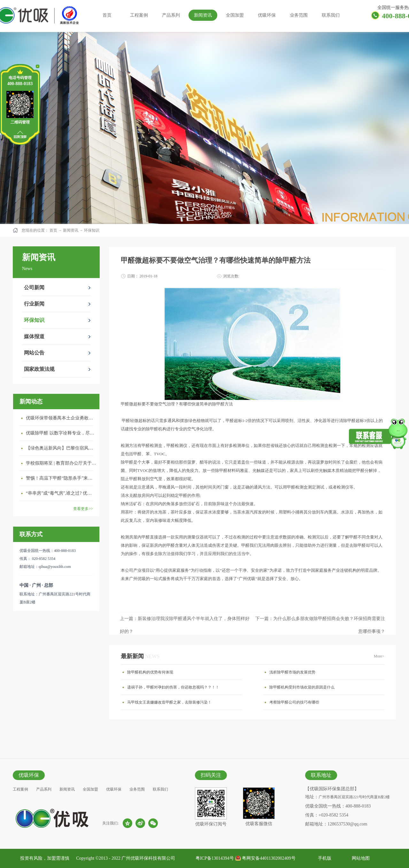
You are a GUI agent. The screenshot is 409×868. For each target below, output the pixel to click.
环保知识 (92, 230)
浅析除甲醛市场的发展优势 (292, 672)
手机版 (324, 858)
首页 (107, 15)
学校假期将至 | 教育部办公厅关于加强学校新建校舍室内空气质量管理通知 (61, 463)
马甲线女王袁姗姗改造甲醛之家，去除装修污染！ (169, 702)
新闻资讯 (71, 230)
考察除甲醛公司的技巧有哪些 (294, 702)
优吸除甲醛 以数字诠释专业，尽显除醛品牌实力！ (61, 433)
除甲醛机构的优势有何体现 (150, 672)
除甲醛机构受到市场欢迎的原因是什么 (302, 687)
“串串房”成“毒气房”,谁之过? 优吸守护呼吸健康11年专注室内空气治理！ (61, 493)
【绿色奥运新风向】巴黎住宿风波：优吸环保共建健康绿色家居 (61, 448)
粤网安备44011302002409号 (269, 858)
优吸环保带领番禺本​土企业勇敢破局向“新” (61, 418)
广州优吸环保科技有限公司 (148, 858)
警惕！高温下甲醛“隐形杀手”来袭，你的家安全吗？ (61, 478)
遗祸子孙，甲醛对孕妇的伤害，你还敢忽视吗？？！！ (173, 687)
